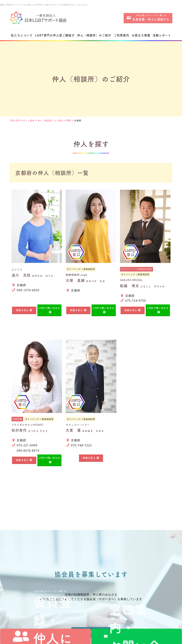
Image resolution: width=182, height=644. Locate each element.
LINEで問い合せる (49, 308)
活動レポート (162, 35)
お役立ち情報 (141, 35)
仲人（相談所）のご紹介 (94, 35)
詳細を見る (22, 310)
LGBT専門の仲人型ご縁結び (55, 35)
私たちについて (22, 35)
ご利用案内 (121, 35)
